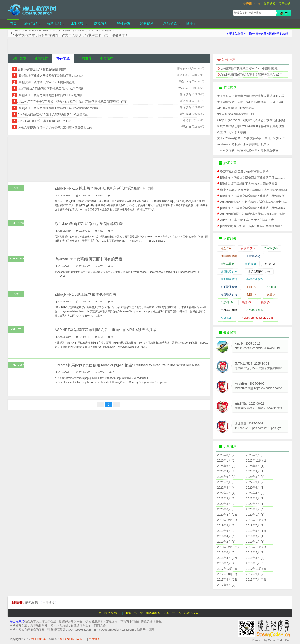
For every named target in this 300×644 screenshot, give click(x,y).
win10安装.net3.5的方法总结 (236, 108)
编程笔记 (30, 23)
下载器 (253, 256)
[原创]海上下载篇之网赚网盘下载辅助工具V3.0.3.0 (50, 76)
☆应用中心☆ (252, 4)
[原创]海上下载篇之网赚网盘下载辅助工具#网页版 (50, 95)
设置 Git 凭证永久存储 (231, 132)
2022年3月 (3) (226, 498)
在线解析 (255, 310)
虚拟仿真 (101, 23)
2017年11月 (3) (256, 569)
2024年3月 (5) (255, 477)
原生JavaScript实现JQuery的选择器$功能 (89, 224)
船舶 (252, 287)
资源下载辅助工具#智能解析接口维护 (42, 69)
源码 (250, 264)
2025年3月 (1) (255, 471)
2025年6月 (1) (226, 466)
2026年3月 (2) (226, 455)
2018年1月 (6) (255, 563)
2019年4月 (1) (226, 536)
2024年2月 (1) (226, 482)
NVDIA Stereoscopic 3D (258, 318)
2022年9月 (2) (255, 482)
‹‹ (101, 405)
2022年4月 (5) (255, 493)
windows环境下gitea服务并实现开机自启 (243, 144)
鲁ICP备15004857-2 (73, 639)
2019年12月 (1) (227, 520)
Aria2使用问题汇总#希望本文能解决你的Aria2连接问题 (53, 114)
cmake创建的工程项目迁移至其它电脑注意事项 (248, 150)
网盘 (226, 248)
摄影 (266, 302)
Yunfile (271, 248)
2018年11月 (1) (256, 547)
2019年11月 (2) (256, 520)
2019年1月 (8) (255, 542)
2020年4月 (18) (227, 515)
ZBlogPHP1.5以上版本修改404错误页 (86, 294)
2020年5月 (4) (255, 509)
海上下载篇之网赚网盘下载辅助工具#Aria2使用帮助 (51, 89)
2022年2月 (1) (255, 498)
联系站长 (270, 4)
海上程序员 (17, 621)
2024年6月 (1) (226, 477)
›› (117, 405)
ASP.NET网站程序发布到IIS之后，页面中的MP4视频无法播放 (106, 330)
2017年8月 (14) (227, 579)
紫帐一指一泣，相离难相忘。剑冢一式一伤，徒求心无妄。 (164, 613)
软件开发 (124, 23)
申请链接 (49, 603)
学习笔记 (229, 310)
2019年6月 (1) (226, 531)
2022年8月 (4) (226, 488)
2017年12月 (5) (227, 569)
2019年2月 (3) (226, 542)
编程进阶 (255, 279)
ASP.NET (16, 329)
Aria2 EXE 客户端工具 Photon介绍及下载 (44, 121)
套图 (252, 295)
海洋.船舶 (54, 23)
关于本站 (285, 4)
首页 (13, 23)
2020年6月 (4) (226, 509)
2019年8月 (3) (226, 525)
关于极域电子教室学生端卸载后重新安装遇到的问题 (251, 96)
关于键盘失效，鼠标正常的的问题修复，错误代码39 (251, 102)
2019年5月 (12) (256, 531)
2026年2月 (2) (255, 455)
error (271, 264)
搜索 (284, 13)
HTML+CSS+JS (16, 223)
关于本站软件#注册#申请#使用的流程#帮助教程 (257, 34)
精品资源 (170, 23)
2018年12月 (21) (228, 547)
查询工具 (228, 264)
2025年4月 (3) (226, 471)
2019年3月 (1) (255, 536)
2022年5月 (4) (226, 493)
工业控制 (77, 23)
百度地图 (94, 639)
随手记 (191, 23)
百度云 (248, 248)
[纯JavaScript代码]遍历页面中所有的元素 (88, 259)
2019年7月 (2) (255, 525)
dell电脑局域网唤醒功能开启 (235, 114)
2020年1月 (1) (255, 515)
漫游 (247, 302)
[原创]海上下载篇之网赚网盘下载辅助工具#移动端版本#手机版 (58, 108)
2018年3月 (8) (255, 558)
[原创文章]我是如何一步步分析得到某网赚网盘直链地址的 (55, 127)
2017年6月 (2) (226, 585)
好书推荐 (229, 279)
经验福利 (147, 23)
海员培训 (229, 295)
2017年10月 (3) (227, 574)
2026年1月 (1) (226, 460)
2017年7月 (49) (256, 579)
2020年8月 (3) (226, 504)
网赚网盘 (229, 256)
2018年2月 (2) (226, 563)
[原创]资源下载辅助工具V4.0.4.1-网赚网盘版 (46, 82)
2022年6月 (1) (255, 488)
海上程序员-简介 (109, 613)
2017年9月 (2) (255, 574)
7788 (272, 287)
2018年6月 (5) (226, 552)
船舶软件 (229, 287)
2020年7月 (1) (255, 504)
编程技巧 (230, 271)
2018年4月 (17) (227, 558)
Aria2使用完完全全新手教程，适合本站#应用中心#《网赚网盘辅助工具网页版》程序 (72, 102)
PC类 (16, 188)
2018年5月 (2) (255, 552)
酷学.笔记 (32, 603)
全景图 (227, 302)
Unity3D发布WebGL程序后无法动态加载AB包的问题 (251, 120)
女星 (272, 295)
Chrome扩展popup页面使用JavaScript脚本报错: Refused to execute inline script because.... (129, 365)
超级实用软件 (259, 271)
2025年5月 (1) (255, 466)
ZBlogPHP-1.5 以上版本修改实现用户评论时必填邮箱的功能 (104, 188)
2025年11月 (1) (256, 460)
